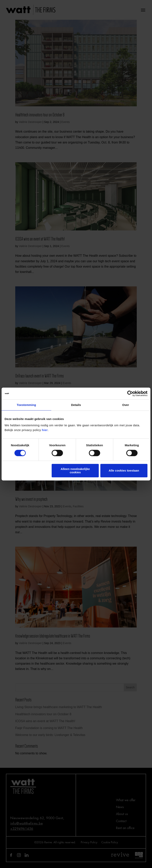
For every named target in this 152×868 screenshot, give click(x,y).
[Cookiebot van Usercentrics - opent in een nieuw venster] (130, 393)
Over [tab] (126, 405)
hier (45, 430)
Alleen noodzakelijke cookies (75, 471)
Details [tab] (76, 405)
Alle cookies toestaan (124, 470)
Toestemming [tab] (27, 405)
